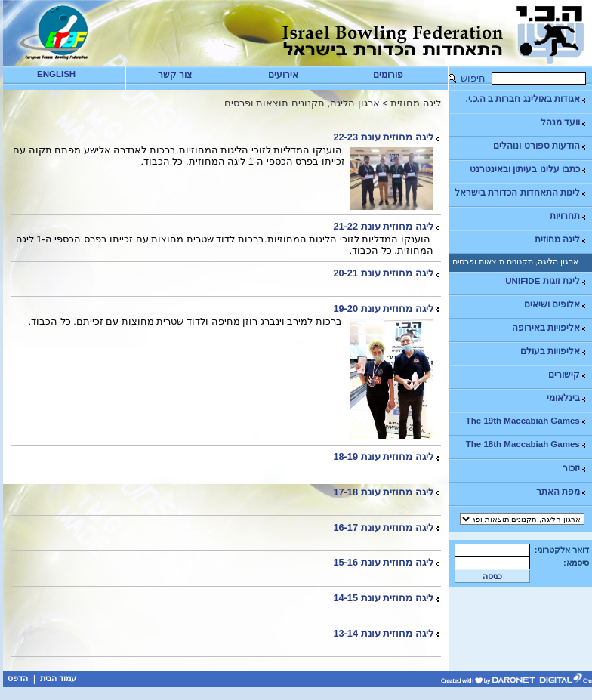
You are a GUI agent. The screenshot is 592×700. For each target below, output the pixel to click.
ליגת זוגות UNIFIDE (546, 281)
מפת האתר (562, 492)
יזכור (575, 469)
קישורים (568, 375)
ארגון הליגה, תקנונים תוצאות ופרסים (515, 261)
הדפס (18, 678)
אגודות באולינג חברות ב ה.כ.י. (526, 99)
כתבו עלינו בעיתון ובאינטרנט (529, 170)
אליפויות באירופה (550, 328)
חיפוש (473, 78)
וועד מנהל (564, 123)
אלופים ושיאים (556, 305)
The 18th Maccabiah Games (527, 444)
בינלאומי (567, 398)
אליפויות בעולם (554, 352)
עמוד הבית (58, 678)
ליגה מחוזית (561, 240)
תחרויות (569, 216)
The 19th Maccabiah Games (527, 421)
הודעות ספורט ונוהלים (540, 146)
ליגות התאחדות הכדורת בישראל (521, 193)
